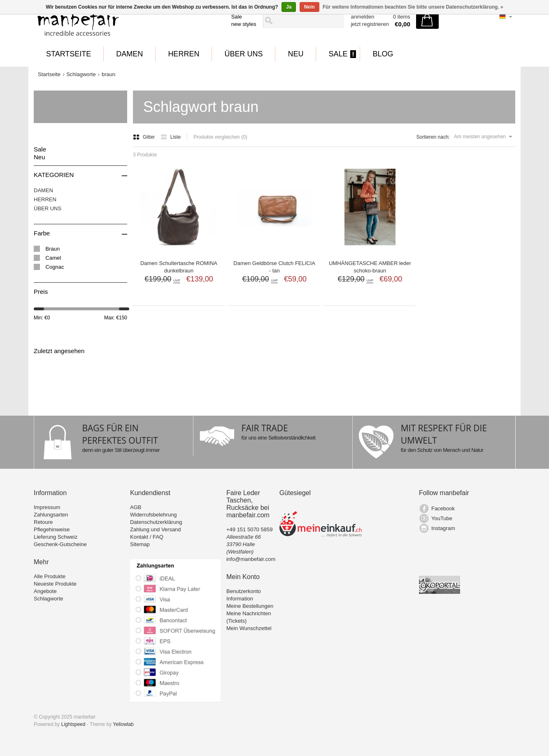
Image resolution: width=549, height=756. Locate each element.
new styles (244, 24)
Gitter (145, 137)
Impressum (47, 507)
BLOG (383, 54)
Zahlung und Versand (156, 529)
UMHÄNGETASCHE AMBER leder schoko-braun (370, 267)
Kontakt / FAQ (147, 537)
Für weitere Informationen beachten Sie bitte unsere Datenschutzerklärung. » (413, 7)
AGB (136, 507)
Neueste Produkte (55, 584)
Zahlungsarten (51, 515)
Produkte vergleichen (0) (220, 137)
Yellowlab (123, 724)
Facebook (443, 508)
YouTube (442, 518)
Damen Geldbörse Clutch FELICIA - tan (274, 267)
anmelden (362, 17)
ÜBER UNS (243, 54)
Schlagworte (81, 74)
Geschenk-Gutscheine (60, 544)
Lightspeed (73, 724)
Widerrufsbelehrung (153, 515)
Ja (289, 7)
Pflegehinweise (52, 529)
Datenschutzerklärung (156, 522)
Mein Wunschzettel (249, 628)
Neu (295, 54)
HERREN (184, 54)
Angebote (45, 591)
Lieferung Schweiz (56, 537)
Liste (171, 137)
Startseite (69, 54)
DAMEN (129, 54)
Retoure (43, 522)
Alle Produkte (50, 576)
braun (108, 74)
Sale (237, 17)
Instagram (443, 528)
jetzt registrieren (370, 24)
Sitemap (140, 544)
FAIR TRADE (265, 428)
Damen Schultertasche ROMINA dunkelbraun (179, 267)
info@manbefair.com (251, 559)
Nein (309, 7)
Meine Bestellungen (250, 606)
